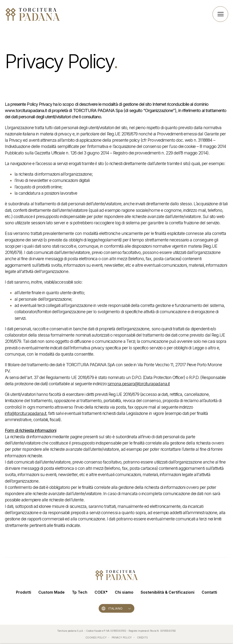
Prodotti (24, 592)
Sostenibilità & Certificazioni (168, 592)
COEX (101, 592)
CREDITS (142, 637)
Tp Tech (80, 592)
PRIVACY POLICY (122, 637)
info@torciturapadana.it (26, 413)
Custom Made (51, 592)
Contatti (209, 592)
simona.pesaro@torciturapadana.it (139, 384)
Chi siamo (124, 592)
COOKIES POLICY (96, 637)
